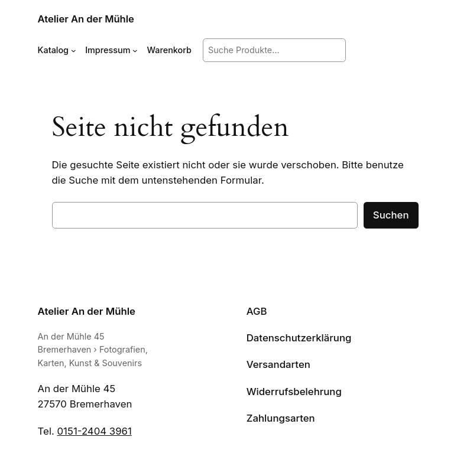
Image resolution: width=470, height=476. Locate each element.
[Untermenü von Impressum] (135, 50)
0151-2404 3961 (95, 431)
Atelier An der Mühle (86, 19)
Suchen (391, 215)
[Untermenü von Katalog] (74, 50)
